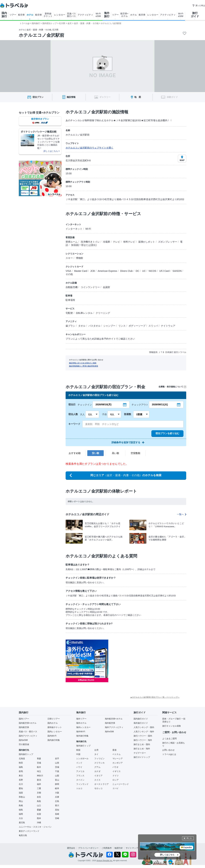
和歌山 (22, 797)
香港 (114, 750)
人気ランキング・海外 (144, 732)
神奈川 (40, 776)
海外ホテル (81, 723)
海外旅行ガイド (141, 723)
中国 (78, 754)
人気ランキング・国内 (144, 727)
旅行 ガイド (195, 15)
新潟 (39, 780)
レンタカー (60, 15)
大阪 (57, 793)
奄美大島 (23, 835)
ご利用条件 (107, 848)
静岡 (57, 784)
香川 (57, 806)
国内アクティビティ (28, 736)
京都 (39, 793)
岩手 (57, 759)
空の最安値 (24, 744)
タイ (96, 754)
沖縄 (39, 823)
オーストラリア (101, 784)
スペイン (80, 780)
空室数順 (135, 453)
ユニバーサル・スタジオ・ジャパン (35, 827)
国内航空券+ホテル (28, 723)
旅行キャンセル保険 (172, 726)
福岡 (21, 814)
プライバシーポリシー (88, 848)
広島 (57, 801)
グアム (97, 767)
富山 (57, 780)
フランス (80, 776)
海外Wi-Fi (81, 732)
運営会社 (71, 848)
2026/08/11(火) (160, 404)
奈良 (39, 797)
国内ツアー (24, 719)
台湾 (96, 750)
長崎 (57, 814)
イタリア (98, 776)
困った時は (199, 5)
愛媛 (39, 810)
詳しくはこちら (167, 855)
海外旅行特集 (82, 736)
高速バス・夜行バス (28, 732)
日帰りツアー (54, 719)
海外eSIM (109, 732)
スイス (97, 780)
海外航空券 (110, 723)
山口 (39, 806)
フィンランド (82, 784)
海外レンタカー (83, 727)
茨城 (57, 767)
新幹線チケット (55, 727)
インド (79, 763)
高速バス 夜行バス (71, 15)
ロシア (115, 780)
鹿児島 (22, 823)
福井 (39, 784)
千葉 (57, 771)
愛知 (21, 788)
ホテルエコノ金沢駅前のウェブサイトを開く (90, 148)
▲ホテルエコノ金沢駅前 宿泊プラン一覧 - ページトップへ (155, 697)
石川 (21, 784)
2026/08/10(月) (103, 404)
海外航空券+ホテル (114, 719)
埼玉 (39, 771)
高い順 (115, 453)
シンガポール (82, 759)
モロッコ (98, 788)
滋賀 (21, 793)
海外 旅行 (107, 15)
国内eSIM (23, 740)
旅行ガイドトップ (142, 757)
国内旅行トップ (26, 754)
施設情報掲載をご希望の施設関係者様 (84, 366)
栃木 (39, 767)
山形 (57, 763)
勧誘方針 (119, 848)
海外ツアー (81, 719)
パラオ (115, 767)
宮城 (39, 763)
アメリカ (80, 771)
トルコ (79, 788)
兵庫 (57, 797)
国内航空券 (24, 727)
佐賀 (39, 814)
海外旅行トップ (83, 746)
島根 (21, 806)
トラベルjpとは (169, 754)
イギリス (117, 771)
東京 (21, 776)
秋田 (21, 763)
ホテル (30, 15)
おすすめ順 (75, 453)
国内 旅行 (4, 15)
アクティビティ (85, 15)
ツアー (13, 15)
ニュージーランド (121, 784)
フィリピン (99, 759)
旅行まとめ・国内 (142, 744)
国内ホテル (53, 723)
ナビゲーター (140, 753)
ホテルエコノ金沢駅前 (42, 35)
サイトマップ (132, 848)
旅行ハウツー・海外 (143, 740)
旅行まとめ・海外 (142, 749)
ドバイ (115, 788)
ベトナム (117, 754)
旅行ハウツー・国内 (143, 736)
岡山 (21, 801)
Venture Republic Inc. (105, 861)
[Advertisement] (142, 661)
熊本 (39, 818)
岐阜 (57, 788)
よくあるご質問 (169, 739)
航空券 (21, 15)
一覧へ (182, 514)
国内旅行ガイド (141, 719)
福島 (21, 767)
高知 (57, 810)
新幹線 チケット (48, 15)
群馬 (21, 771)
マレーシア (118, 759)
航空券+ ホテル (124, 15)
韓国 (78, 750)
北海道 (22, 759)
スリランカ (99, 763)
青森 (39, 759)
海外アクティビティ (114, 727)
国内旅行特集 (54, 740)
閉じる (189, 838)
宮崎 (57, 818)
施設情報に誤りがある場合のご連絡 (83, 363)
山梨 (57, 776)
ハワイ (79, 767)
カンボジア (118, 763)
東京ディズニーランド (29, 831)
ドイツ (115, 776)
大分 (21, 818)
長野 (21, 780)
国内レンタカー (55, 732)
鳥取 (39, 801)
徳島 (21, 810)
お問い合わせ (168, 750)
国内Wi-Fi (52, 736)
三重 (39, 788)
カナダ (97, 771)
